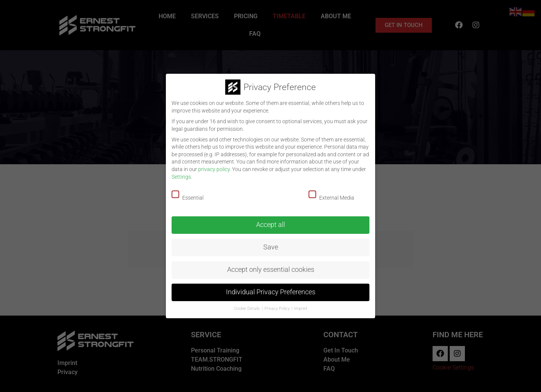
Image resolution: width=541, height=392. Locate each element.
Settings (181, 177)
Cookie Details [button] (247, 309)
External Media (337, 196)
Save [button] (271, 247)
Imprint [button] (301, 309)
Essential (193, 196)
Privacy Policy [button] (278, 309)
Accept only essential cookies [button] (271, 270)
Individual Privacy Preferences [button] (271, 292)
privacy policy (214, 169)
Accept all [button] (270, 225)
